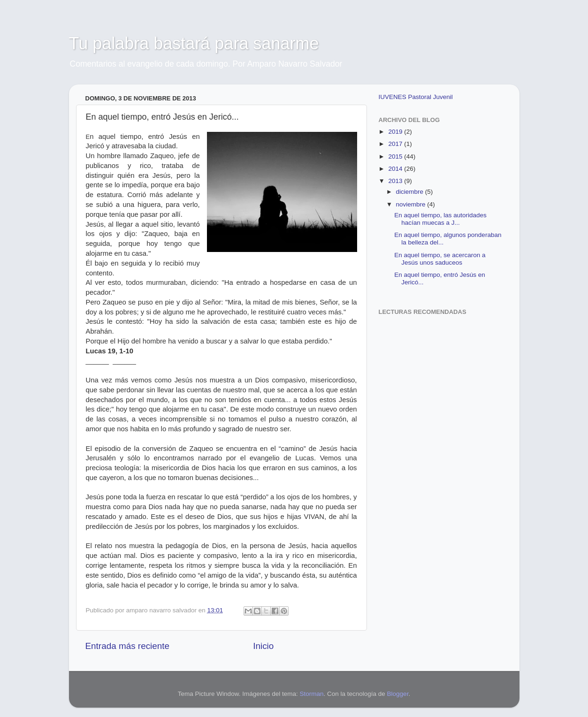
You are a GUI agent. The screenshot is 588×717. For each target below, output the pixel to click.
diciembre (411, 192)
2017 (396, 144)
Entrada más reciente (128, 646)
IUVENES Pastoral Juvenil (416, 97)
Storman (311, 694)
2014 (396, 169)
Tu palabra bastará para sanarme (194, 43)
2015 (396, 156)
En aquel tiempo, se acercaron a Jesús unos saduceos (440, 259)
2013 (396, 181)
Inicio (263, 646)
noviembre (412, 204)
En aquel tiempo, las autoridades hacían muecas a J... (440, 219)
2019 (396, 132)
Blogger (398, 694)
